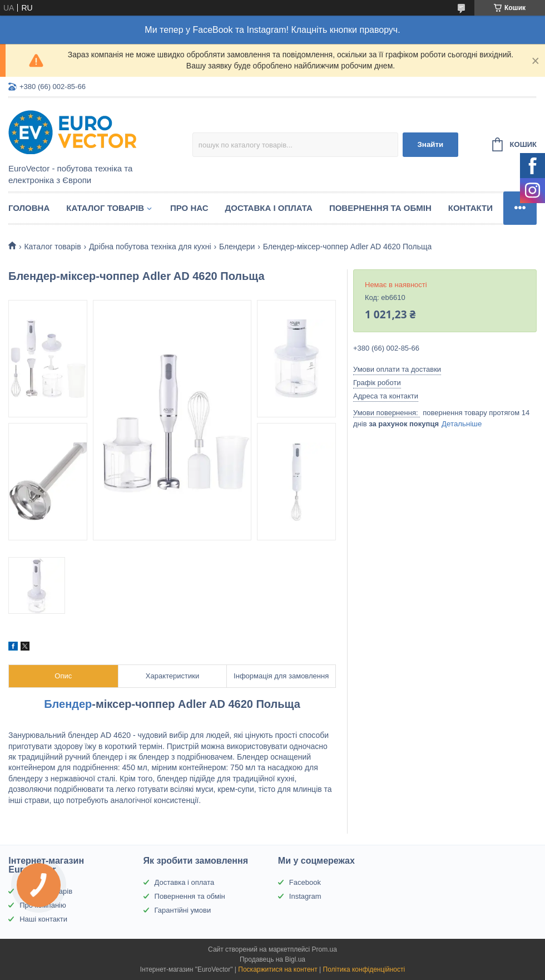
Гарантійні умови (183, 910)
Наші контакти (43, 919)
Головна (29, 208)
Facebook (305, 882)
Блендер (68, 704)
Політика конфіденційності (364, 969)
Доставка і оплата (269, 208)
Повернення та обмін (380, 208)
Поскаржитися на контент (278, 969)
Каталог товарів (105, 208)
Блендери (237, 247)
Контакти (470, 208)
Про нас (189, 208)
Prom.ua (324, 949)
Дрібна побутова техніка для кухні (150, 247)
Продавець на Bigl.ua (272, 959)
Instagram (305, 896)
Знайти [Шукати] (430, 144)
